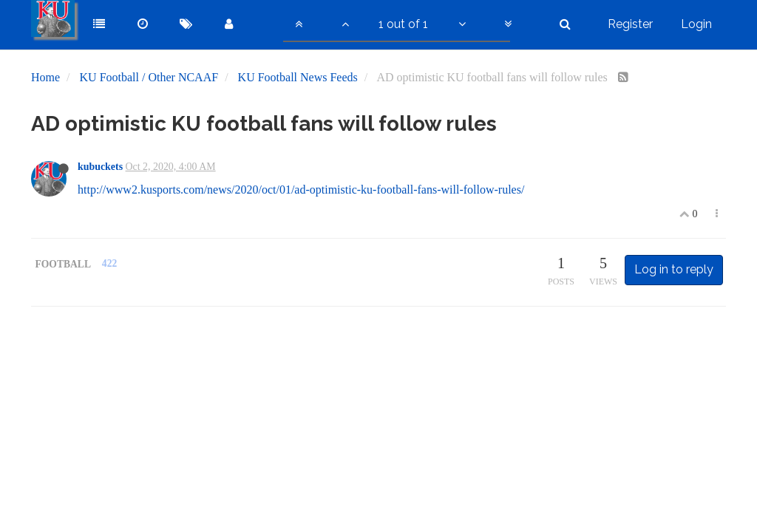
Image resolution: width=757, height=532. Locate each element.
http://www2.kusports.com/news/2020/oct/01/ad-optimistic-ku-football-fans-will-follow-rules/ (301, 190)
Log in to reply (674, 269)
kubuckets (100, 167)
